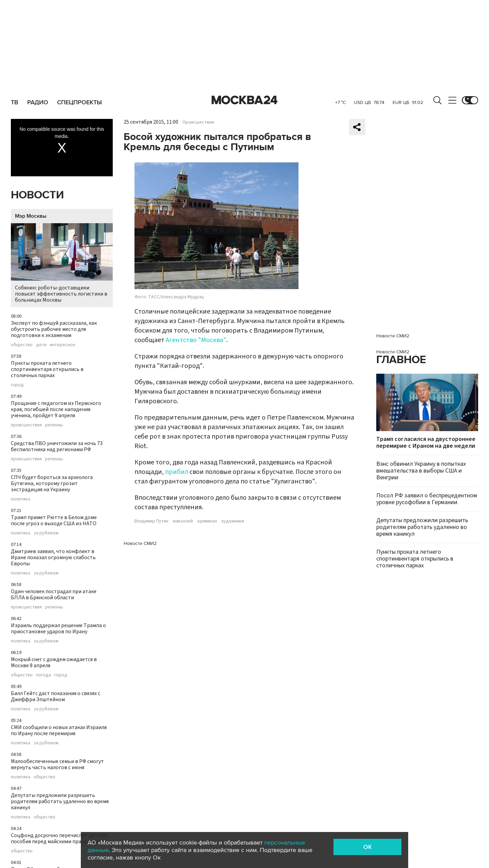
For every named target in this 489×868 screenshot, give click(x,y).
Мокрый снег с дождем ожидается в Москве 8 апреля (54, 662)
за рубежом (46, 533)
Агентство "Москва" (196, 340)
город (17, 385)
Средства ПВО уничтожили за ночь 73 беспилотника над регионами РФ (57, 446)
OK (368, 847)
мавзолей (183, 521)
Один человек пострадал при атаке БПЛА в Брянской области (54, 595)
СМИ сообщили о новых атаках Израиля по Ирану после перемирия (59, 730)
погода (43, 675)
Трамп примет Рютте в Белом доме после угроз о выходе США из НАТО (54, 520)
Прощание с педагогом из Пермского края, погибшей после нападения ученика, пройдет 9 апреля (56, 409)
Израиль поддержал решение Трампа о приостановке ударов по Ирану (58, 628)
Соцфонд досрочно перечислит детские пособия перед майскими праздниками (60, 838)
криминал (207, 521)
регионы (54, 425)
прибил (177, 472)
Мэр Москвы (31, 216)
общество (22, 345)
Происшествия (198, 122)
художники (233, 521)
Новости (37, 195)
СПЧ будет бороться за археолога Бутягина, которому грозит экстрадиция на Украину (52, 483)
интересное (63, 345)
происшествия (26, 425)
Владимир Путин (151, 521)
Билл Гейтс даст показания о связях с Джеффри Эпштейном (56, 696)
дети (41, 345)
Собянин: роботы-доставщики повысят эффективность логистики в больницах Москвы (62, 263)
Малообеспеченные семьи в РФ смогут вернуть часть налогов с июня (57, 764)
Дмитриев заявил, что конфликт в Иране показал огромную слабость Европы (53, 557)
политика (21, 499)
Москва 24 (244, 100)
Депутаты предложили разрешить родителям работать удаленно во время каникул (60, 801)
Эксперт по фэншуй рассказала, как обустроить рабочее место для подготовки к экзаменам (54, 329)
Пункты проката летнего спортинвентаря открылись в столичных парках (47, 369)
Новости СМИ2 (140, 543)
